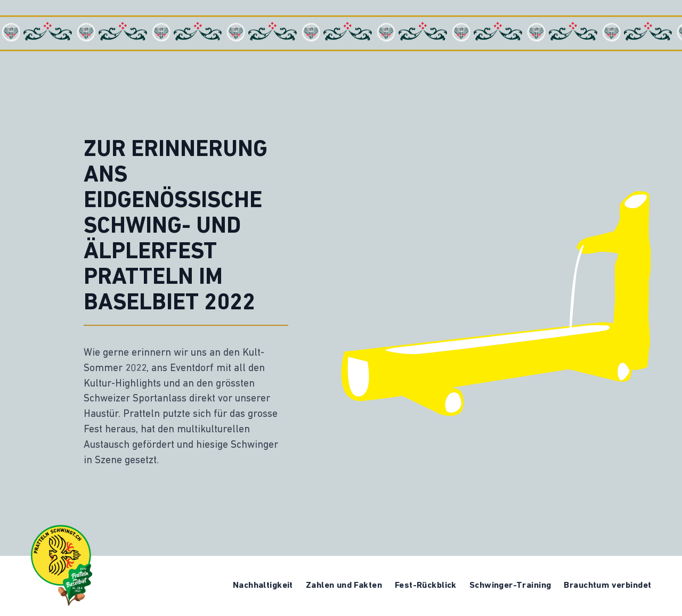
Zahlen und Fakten (344, 585)
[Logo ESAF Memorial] (62, 565)
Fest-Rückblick (426, 585)
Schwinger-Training (510, 585)
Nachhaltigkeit (263, 585)
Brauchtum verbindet (607, 585)
